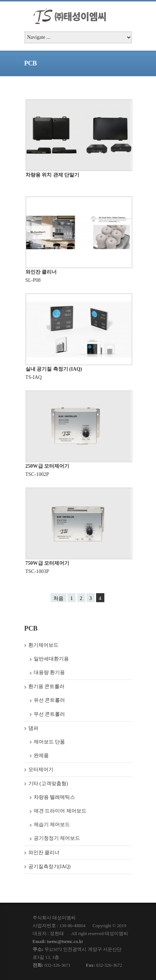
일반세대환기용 (51, 659)
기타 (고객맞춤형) (48, 784)
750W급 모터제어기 (48, 563)
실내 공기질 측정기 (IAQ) (54, 369)
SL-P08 (33, 280)
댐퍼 (33, 728)
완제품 (41, 755)
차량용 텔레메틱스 (55, 797)
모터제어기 (41, 770)
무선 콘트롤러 (49, 714)
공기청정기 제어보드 (57, 838)
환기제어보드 (43, 645)
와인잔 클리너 (41, 272)
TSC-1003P (37, 571)
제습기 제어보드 (52, 825)
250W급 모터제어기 (48, 466)
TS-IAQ (34, 377)
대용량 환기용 (49, 672)
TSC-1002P (37, 474)
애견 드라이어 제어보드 (60, 811)
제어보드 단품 (49, 742)
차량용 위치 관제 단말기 (53, 175)
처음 (58, 598)
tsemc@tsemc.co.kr (65, 942)
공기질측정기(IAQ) (49, 867)
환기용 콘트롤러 (47, 686)
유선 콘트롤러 (49, 700)
